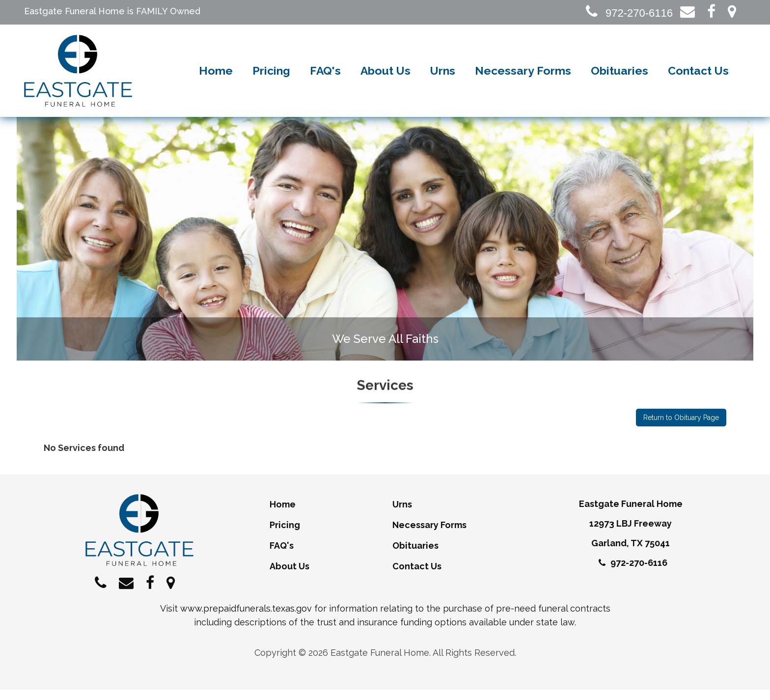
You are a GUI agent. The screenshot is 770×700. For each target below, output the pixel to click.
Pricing (271, 76)
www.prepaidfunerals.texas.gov (246, 619)
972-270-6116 (629, 13)
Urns (443, 76)
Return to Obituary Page (681, 428)
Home (216, 76)
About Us (385, 76)
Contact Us (698, 76)
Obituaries (619, 76)
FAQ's (325, 76)
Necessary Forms (523, 76)
